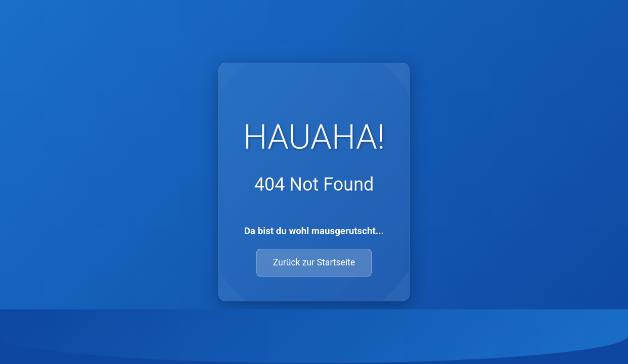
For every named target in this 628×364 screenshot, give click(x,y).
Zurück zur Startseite (314, 262)
